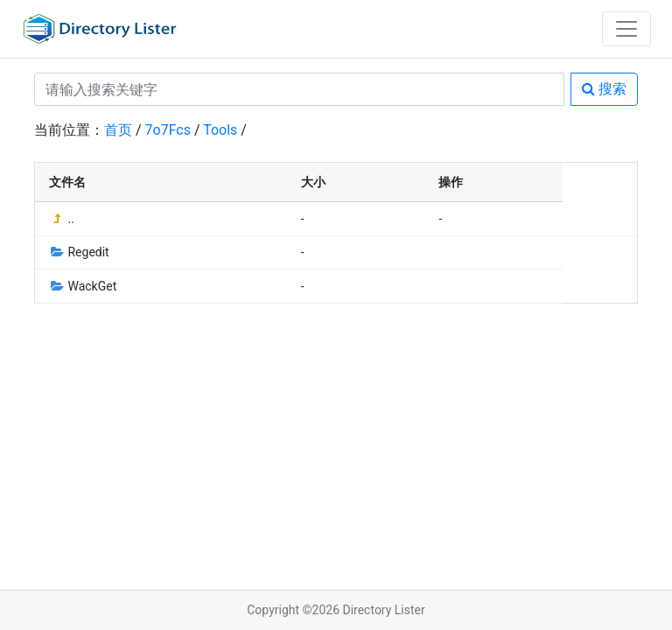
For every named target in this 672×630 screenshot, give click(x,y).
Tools (220, 130)
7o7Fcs (168, 130)
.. (62, 219)
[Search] (299, 89)
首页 (118, 130)
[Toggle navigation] (626, 29)
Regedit (79, 252)
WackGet (83, 286)
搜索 (604, 89)
